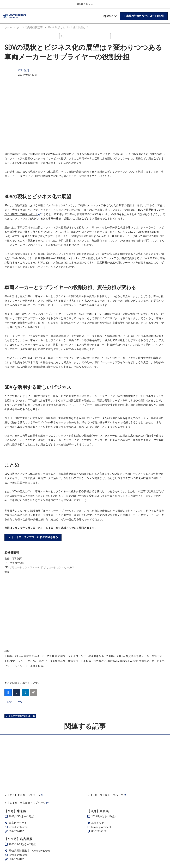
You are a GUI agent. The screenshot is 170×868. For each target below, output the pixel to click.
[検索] (85, 36)
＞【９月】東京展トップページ (105, 795)
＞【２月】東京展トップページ (22, 795)
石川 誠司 (24, 71)
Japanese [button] (110, 16)
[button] (144, 16)
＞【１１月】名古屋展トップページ (25, 803)
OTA (20, 702)
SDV (9, 702)
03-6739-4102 (16, 831)
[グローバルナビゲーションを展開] (85, 4)
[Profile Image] (10, 73)
